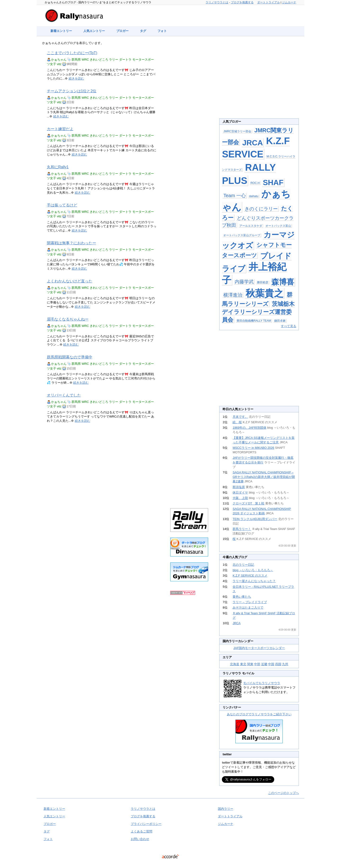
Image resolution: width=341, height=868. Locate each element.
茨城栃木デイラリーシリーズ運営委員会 (258, 312)
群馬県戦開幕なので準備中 (70, 357)
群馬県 (76, 60)
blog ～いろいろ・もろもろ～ (253, 570)
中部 (257, 664)
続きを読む (76, 78)
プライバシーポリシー (146, 824)
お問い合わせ (140, 839)
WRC (85, 60)
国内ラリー (226, 809)
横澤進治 (233, 295)
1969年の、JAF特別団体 (249, 428)
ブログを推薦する (242, 2)
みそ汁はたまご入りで (248, 608)
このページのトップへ (283, 793)
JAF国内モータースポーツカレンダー (259, 648)
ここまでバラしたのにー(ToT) (72, 53)
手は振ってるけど (62, 205)
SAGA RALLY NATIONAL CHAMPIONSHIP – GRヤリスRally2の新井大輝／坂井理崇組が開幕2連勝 (264, 477)
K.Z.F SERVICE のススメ (250, 576)
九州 (285, 664)
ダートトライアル (269, 2)
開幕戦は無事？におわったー (72, 243)
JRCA (253, 143)
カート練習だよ (60, 129)
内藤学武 (244, 282)
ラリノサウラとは (217, 2)
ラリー (114, 60)
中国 (271, 664)
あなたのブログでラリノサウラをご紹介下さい (259, 714)
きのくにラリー (261, 209)
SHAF (273, 183)
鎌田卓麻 (280, 321)
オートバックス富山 (278, 226)
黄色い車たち (242, 597)
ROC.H (255, 183)
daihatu (254, 196)
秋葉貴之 (265, 293)
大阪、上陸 (240, 498)
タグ (143, 31)
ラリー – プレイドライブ (250, 602)
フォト (162, 31)
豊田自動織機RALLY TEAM (254, 321)
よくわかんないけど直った (70, 281)
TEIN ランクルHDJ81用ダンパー (255, 519)
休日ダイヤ (240, 492)
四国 (278, 664)
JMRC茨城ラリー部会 (237, 131)
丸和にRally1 (58, 167)
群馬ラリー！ (242, 529)
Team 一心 (234, 196)
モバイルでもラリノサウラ (262, 683)
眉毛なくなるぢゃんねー (68, 319)
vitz (59, 64)
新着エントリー (61, 31)
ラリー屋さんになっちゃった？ (254, 581)
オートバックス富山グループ (242, 235)
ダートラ (125, 60)
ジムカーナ (289, 2)
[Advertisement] (189, 119)
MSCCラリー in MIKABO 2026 (253, 448)
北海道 (235, 664)
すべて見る (289, 326)
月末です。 (240, 417)
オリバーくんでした (64, 395)
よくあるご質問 (141, 831)
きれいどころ (99, 60)
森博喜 (283, 282)
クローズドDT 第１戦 (248, 503)
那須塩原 (239, 487)
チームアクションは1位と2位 (72, 91)
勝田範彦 (263, 282)
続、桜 (237, 422)
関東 (250, 664)
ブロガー (122, 31)
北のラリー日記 (243, 565)
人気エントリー (94, 31)
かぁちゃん (59, 60)
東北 (243, 664)
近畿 (264, 664)
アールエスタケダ (251, 226)
